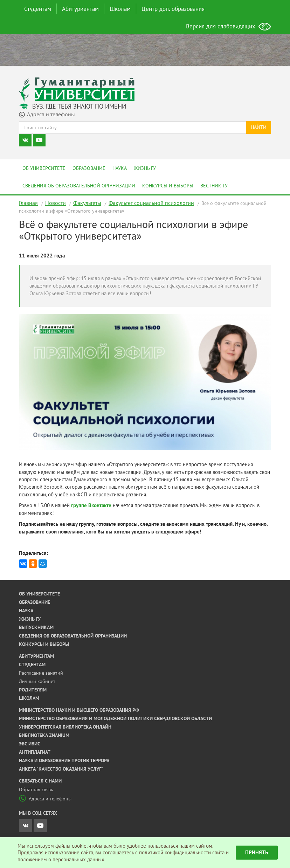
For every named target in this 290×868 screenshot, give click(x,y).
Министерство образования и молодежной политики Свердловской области (115, 718)
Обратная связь (36, 790)
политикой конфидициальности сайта (182, 852)
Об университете (44, 168)
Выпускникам (36, 627)
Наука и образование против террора (64, 760)
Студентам (38, 9)
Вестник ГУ (214, 186)
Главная (28, 203)
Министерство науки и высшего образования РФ (79, 710)
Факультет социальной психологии (151, 203)
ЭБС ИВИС (30, 744)
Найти (259, 127)
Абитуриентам (80, 9)
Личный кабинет (37, 681)
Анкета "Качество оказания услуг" (61, 769)
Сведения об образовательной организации (79, 186)
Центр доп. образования (173, 9)
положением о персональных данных (61, 859)
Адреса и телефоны (45, 799)
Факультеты (87, 203)
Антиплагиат (35, 752)
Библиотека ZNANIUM (44, 735)
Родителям (33, 690)
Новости (56, 203)
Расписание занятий (41, 673)
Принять (257, 852)
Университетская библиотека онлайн (65, 727)
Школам (120, 9)
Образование (89, 168)
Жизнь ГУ (145, 168)
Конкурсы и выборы (168, 186)
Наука (120, 168)
